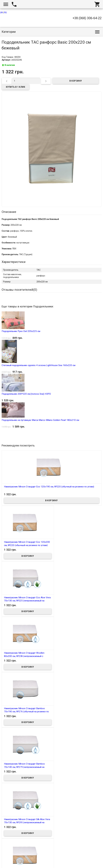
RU (5, 13)
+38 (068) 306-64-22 (87, 18)
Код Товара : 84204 (11, 57)
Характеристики (14, 262)
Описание (9, 212)
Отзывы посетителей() (19, 290)
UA (1, 13)
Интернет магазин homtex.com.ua (20, 862)
